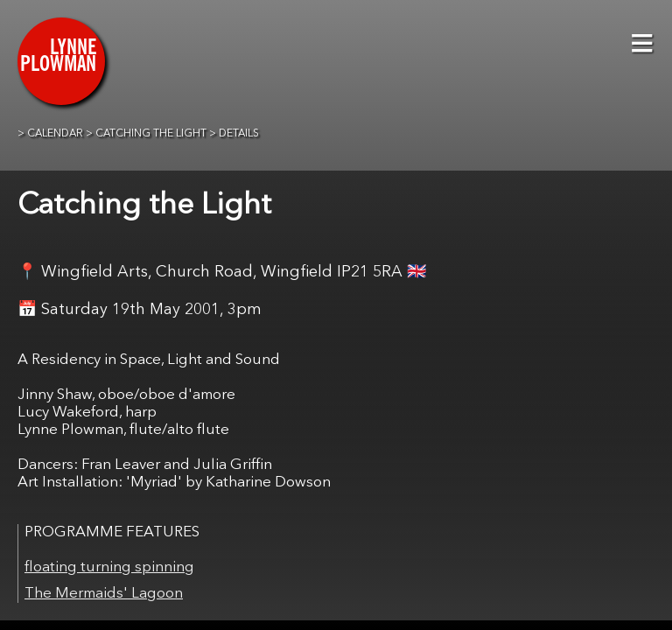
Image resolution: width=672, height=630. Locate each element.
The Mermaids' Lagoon (104, 594)
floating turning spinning (109, 567)
